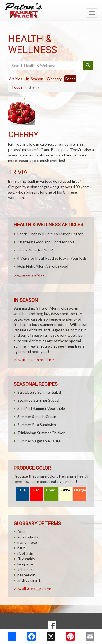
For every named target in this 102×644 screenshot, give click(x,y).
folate (22, 532)
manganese (27, 542)
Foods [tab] (70, 79)
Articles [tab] (16, 79)
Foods (17, 87)
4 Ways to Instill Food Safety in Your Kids (52, 258)
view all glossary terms (33, 588)
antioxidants (28, 537)
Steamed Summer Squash (39, 400)
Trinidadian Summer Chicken (41, 433)
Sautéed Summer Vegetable (41, 408)
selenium (25, 569)
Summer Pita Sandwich (37, 425)
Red (36, 490)
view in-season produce (34, 360)
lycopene (25, 564)
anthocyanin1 (29, 580)
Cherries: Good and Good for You (46, 242)
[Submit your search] (88, 65)
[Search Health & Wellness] (46, 65)
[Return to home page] (51, 11)
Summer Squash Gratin (37, 416)
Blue (22, 490)
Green (51, 490)
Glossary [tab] (54, 79)
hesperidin (26, 575)
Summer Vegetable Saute (39, 441)
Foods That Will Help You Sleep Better (50, 234)
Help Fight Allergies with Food (43, 266)
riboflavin (25, 553)
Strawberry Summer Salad (39, 392)
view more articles (29, 276)
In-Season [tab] (35, 79)
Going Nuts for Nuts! (35, 250)
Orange (80, 490)
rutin (21, 548)
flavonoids (26, 559)
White (65, 490)
